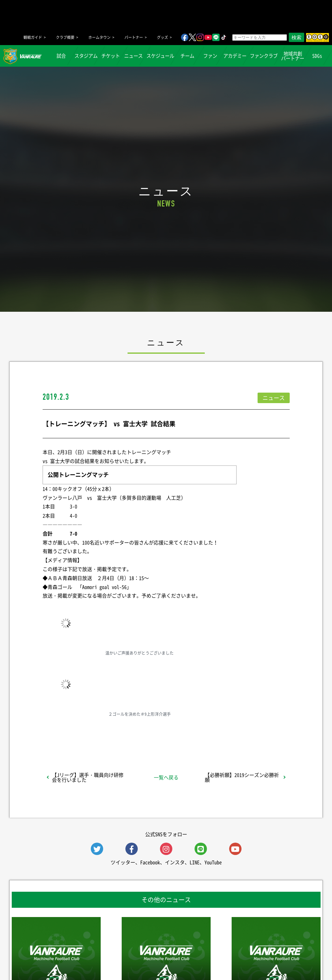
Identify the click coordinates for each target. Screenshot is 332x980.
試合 (61, 56)
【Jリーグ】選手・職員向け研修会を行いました (88, 777)
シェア (91, 734)
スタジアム (86, 56)
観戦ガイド (33, 37)
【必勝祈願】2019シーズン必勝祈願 (242, 777)
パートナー (134, 37)
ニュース (133, 56)
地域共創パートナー (293, 56)
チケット (111, 56)
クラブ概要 (65, 37)
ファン (210, 56)
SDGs (317, 56)
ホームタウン (99, 37)
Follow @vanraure (228, 734)
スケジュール (160, 56)
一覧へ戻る (166, 777)
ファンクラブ (264, 56)
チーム (187, 56)
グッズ (162, 37)
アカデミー (235, 56)
